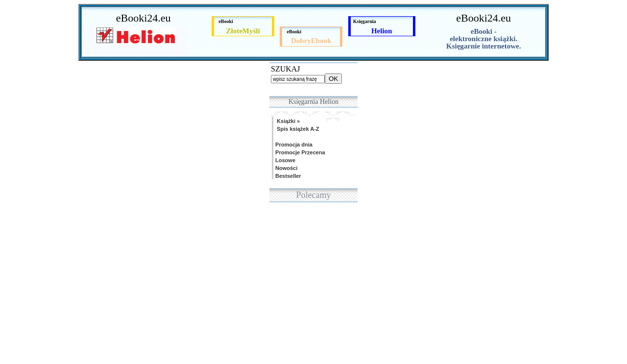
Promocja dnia (293, 145)
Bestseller (288, 176)
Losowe (285, 160)
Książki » (287, 121)
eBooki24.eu (144, 18)
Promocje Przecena (300, 152)
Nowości (286, 168)
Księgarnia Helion (313, 102)
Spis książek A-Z (297, 129)
